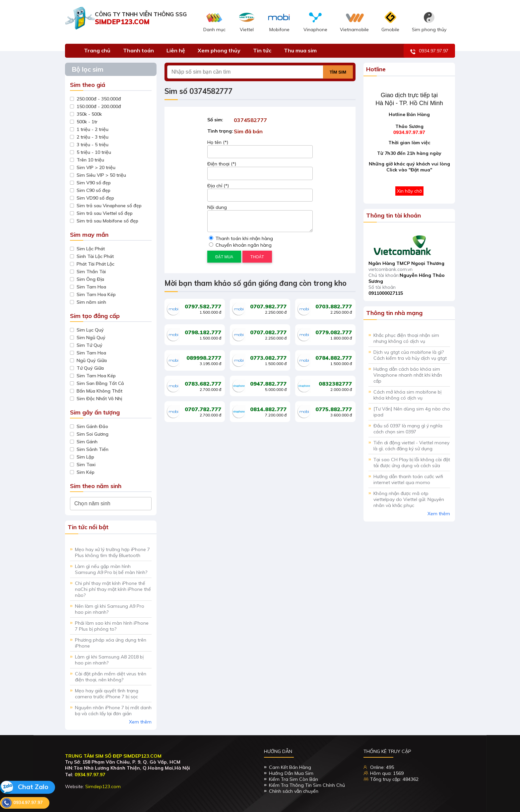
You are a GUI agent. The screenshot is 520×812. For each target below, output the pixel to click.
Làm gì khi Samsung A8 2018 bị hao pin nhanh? (109, 660)
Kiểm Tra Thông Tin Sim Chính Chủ (307, 785)
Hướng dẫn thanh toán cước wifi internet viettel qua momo (408, 479)
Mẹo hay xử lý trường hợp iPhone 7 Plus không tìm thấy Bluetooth (112, 552)
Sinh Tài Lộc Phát (95, 256)
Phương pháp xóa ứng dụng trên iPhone (111, 643)
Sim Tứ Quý (90, 345)
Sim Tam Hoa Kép (96, 294)
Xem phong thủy (219, 50)
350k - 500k (89, 114)
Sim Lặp (85, 457)
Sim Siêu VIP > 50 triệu (101, 175)
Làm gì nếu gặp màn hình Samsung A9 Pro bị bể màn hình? (111, 569)
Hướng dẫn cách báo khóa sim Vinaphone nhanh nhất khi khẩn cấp (408, 375)
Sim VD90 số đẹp (95, 198)
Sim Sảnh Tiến (93, 449)
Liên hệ (176, 50)
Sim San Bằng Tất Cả (100, 383)
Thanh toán (138, 50)
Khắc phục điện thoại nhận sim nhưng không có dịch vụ (406, 338)
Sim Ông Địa (90, 279)
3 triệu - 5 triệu (93, 145)
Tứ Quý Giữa (90, 368)
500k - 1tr (87, 122)
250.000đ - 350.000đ (99, 99)
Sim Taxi (86, 465)
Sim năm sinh (91, 302)
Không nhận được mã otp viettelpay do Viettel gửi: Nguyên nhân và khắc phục (409, 499)
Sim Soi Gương (93, 434)
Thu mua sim (300, 50)
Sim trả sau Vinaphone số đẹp (109, 206)
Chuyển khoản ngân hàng (240, 245)
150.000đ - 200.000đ (99, 106)
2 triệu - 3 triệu (93, 137)
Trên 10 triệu (90, 160)
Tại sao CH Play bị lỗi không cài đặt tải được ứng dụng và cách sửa (412, 463)
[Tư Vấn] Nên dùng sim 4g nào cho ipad (412, 412)
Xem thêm (140, 722)
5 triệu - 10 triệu (94, 152)
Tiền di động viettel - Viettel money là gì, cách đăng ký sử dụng (411, 446)
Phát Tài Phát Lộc (96, 264)
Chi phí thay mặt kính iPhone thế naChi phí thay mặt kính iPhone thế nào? (113, 589)
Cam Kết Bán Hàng (290, 767)
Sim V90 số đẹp (94, 183)
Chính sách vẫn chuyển (294, 791)
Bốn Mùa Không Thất (99, 391)
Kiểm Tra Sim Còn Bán (293, 779)
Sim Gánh (87, 442)
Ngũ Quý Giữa (92, 360)
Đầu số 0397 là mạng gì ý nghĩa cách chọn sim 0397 (408, 429)
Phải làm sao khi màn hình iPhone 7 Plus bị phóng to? (112, 626)
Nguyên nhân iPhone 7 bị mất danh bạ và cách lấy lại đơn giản (113, 711)
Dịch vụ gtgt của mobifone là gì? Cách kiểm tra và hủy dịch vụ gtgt (410, 355)
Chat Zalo (24, 787)
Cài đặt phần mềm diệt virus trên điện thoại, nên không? (111, 677)
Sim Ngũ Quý (91, 338)
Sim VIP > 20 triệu (96, 167)
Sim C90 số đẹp (94, 190)
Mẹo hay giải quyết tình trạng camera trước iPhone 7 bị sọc (107, 694)
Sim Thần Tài (91, 272)
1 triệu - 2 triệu (93, 129)
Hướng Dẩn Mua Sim (291, 773)
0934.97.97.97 (429, 51)
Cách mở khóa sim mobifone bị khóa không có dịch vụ (407, 395)
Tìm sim (338, 72)
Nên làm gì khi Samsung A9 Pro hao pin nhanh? (110, 609)
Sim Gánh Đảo (92, 426)
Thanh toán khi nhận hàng (241, 238)
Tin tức (262, 50)
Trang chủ (97, 50)
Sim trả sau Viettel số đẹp (105, 213)
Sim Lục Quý (90, 330)
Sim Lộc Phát (91, 249)
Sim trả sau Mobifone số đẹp (107, 221)
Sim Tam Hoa (91, 287)
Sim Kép (86, 472)
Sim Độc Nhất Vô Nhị (99, 399)
